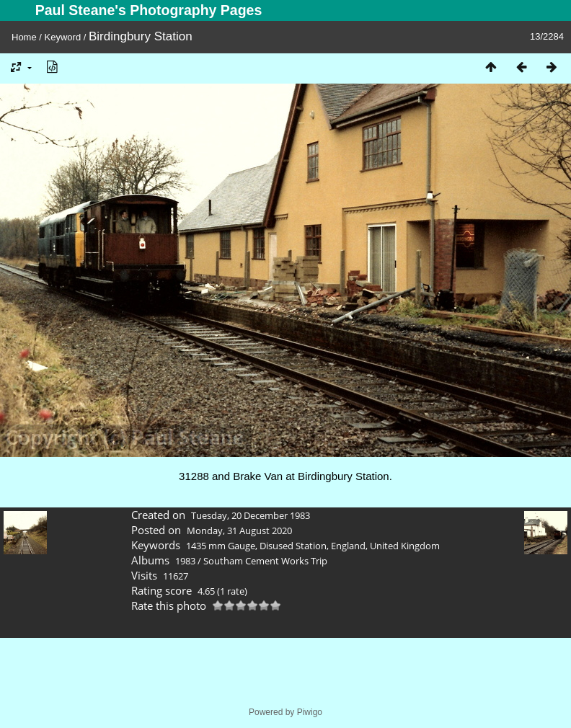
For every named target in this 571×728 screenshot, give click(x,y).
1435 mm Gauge (221, 546)
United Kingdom (405, 546)
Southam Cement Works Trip (265, 561)
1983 (185, 561)
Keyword (63, 37)
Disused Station (293, 546)
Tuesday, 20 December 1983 (251, 515)
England (348, 546)
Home (24, 37)
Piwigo (310, 712)
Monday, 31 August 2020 (239, 531)
